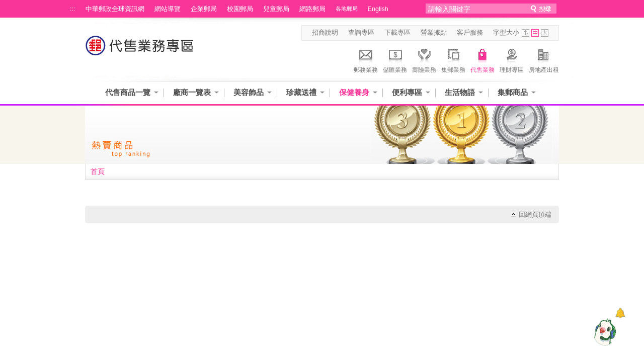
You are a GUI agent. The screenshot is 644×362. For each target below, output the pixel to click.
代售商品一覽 (128, 92)
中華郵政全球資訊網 (115, 9)
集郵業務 (453, 59)
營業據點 (434, 33)
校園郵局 (240, 9)
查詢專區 (361, 33)
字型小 (526, 33)
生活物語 (460, 92)
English (378, 9)
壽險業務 (424, 59)
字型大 (545, 33)
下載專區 (397, 33)
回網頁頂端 (535, 215)
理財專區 (512, 59)
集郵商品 (513, 92)
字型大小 (506, 33)
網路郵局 (312, 9)
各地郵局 (347, 9)
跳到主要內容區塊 (5, 5)
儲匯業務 (395, 59)
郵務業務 (366, 59)
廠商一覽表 (192, 92)
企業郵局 (204, 9)
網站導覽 (168, 9)
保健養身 (354, 92)
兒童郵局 (276, 9)
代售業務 (482, 59)
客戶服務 (470, 33)
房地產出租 (544, 59)
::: (73, 9)
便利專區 (407, 92)
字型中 (535, 33)
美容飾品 (249, 92)
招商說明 (325, 33)
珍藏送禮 (301, 92)
